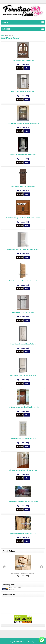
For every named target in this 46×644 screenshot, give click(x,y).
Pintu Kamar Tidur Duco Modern (23, 312)
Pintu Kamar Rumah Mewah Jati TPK (23, 533)
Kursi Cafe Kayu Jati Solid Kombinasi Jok (23, 573)
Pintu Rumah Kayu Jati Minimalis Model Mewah (23, 123)
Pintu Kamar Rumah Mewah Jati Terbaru (23, 470)
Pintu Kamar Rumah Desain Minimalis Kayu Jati (23, 407)
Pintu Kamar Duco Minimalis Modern (23, 155)
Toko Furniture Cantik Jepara (28, 642)
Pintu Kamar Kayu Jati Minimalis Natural (23, 281)
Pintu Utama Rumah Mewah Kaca (23, 60)
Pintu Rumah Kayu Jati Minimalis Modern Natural (23, 218)
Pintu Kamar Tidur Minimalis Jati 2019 (23, 439)
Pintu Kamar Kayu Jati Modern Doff (23, 186)
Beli (27, 68)
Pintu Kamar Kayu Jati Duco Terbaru (23, 344)
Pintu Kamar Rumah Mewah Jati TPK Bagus (23, 502)
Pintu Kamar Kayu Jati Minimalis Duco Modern (23, 249)
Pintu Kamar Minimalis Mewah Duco (23, 92)
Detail (20, 68)
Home (3, 36)
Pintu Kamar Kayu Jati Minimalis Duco (23, 376)
